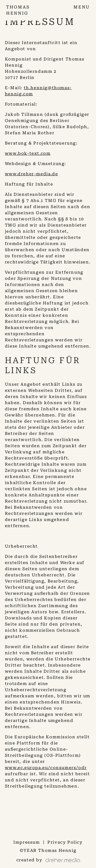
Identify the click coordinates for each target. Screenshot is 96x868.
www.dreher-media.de (31, 174)
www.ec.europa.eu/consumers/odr (46, 768)
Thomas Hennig (57, 850)
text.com (40, 153)
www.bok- (17, 153)
